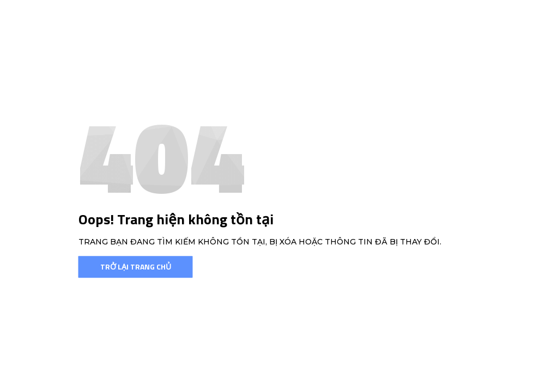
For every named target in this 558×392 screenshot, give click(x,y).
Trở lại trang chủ (136, 267)
